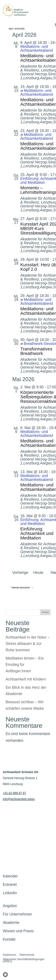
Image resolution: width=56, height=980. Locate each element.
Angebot (10, 906)
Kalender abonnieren (21, 588)
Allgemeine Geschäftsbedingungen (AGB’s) (24, 960)
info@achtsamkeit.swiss (19, 799)
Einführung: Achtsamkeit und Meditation (37, 533)
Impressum (9, 955)
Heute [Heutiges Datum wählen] (38, 573)
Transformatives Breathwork (36, 351)
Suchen (45, 612)
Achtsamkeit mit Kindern (26, 679)
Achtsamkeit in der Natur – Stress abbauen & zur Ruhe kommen (28, 644)
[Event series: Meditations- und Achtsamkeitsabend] (37, 92)
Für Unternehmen (17, 914)
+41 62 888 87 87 (14, 793)
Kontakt (9, 939)
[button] (5, 975)
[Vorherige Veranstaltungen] (20, 573)
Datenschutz (27, 955)
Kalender (10, 876)
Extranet (10, 884)
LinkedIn (10, 893)
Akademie (11, 922)
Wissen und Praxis (18, 931)
